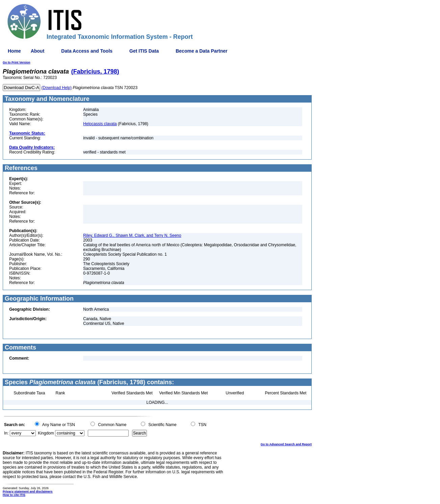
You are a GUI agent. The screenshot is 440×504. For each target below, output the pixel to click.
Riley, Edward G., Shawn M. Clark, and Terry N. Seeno (132, 235)
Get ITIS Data (144, 51)
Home (14, 51)
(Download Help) (57, 88)
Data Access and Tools (87, 51)
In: (6, 433)
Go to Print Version (17, 62)
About (37, 51)
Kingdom (46, 433)
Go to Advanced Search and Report (286, 444)
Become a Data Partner (201, 51)
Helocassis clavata (100, 124)
